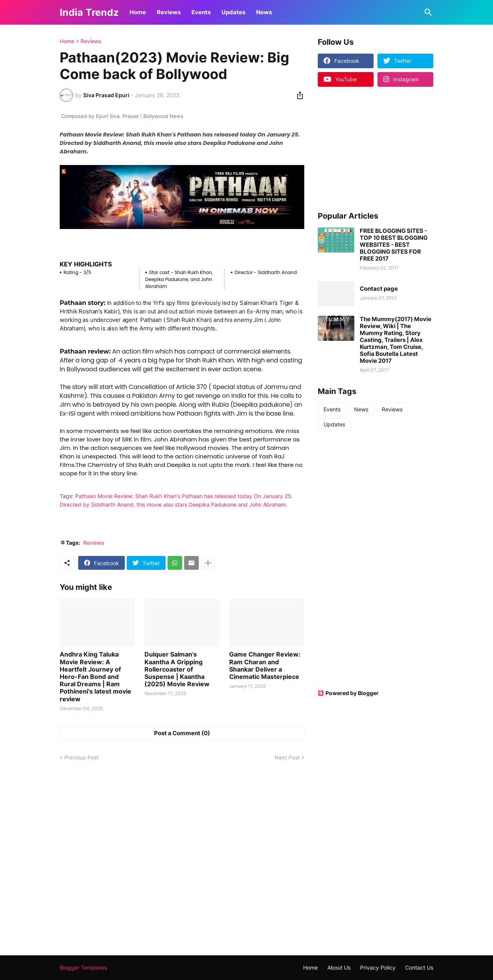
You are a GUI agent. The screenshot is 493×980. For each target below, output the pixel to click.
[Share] (298, 95)
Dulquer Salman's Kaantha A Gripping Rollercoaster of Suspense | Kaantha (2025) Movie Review (177, 669)
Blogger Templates (83, 967)
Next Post (287, 757)
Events (201, 12)
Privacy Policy (378, 967)
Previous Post (81, 757)
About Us (339, 967)
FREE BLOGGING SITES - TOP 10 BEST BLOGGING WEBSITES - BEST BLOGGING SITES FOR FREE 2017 (394, 245)
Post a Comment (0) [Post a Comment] (182, 733)
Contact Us (419, 967)
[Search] (427, 12)
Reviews (169, 12)
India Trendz (89, 12)
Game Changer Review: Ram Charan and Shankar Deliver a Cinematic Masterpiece (265, 666)
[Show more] (208, 563)
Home (138, 12)
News (264, 12)
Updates (233, 12)
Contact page (379, 289)
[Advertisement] (366, 148)
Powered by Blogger (348, 693)
